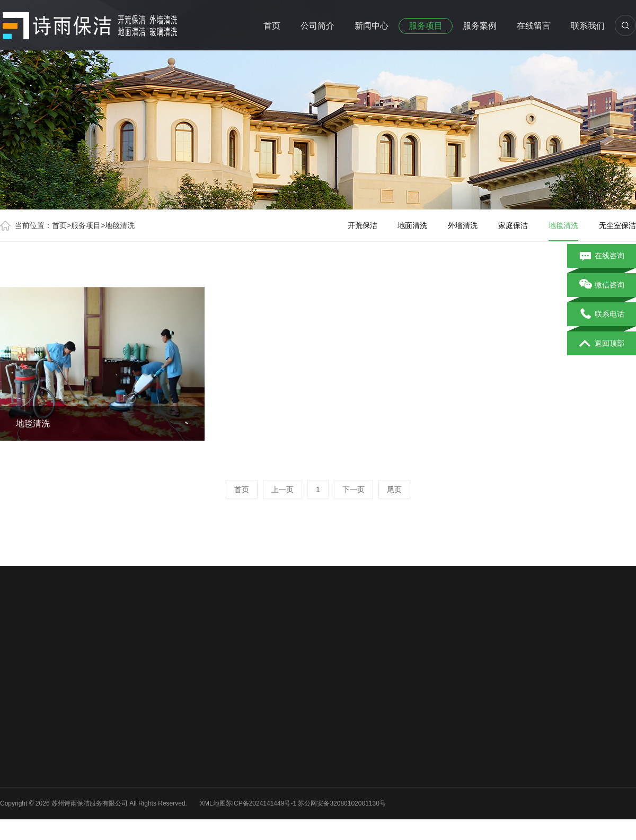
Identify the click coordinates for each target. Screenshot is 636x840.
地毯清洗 (120, 225)
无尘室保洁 (617, 225)
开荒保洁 (363, 225)
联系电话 (602, 314)
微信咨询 (602, 285)
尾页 (394, 489)
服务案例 (480, 26)
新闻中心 (372, 26)
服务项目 (426, 26)
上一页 (282, 489)
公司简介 (317, 26)
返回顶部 (602, 344)
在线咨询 (602, 256)
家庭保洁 (513, 225)
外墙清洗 (463, 225)
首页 (272, 26)
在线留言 (534, 26)
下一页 (354, 489)
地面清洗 (412, 225)
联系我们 (588, 26)
